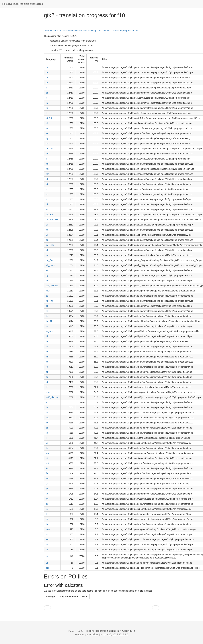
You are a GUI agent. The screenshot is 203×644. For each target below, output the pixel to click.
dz (47, 296)
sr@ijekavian (52, 397)
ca (47, 67)
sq (47, 209)
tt (47, 514)
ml (47, 347)
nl (47, 179)
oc (47, 504)
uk (47, 204)
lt (47, 113)
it (47, 98)
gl (47, 93)
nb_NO (49, 301)
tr (47, 199)
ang (48, 529)
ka (47, 311)
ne (47, 362)
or (47, 428)
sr (47, 326)
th (47, 448)
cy (47, 275)
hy (47, 499)
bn (47, 341)
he (47, 230)
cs (47, 72)
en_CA (49, 260)
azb (48, 568)
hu (47, 164)
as (47, 270)
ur (47, 563)
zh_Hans (50, 265)
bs (47, 407)
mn (48, 413)
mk (48, 169)
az (47, 402)
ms (48, 418)
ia (47, 550)
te (47, 316)
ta (47, 377)
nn (47, 357)
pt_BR (49, 118)
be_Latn (50, 245)
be (47, 423)
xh (47, 367)
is (47, 509)
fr (47, 88)
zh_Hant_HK (52, 220)
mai (48, 291)
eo (47, 479)
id (47, 336)
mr (47, 174)
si (47, 458)
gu (47, 240)
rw (47, 544)
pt (47, 184)
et (47, 382)
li (47, 438)
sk (47, 225)
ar (47, 133)
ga (47, 484)
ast (48, 463)
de (47, 78)
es (47, 83)
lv (47, 387)
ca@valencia (52, 286)
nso (48, 392)
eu (47, 154)
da (47, 144)
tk (47, 534)
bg (47, 138)
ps (47, 489)
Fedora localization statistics (23, 4)
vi (47, 235)
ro (47, 189)
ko (47, 108)
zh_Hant (50, 215)
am (48, 539)
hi (47, 281)
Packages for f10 (97, 31)
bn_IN (49, 321)
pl (47, 250)
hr (47, 352)
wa (47, 453)
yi (47, 443)
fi (47, 159)
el (47, 306)
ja (47, 103)
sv (47, 128)
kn (47, 433)
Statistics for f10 (80, 31)
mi (47, 519)
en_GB (49, 149)
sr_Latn (50, 331)
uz (47, 556)
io (47, 494)
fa (47, 473)
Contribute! (129, 631)
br (47, 524)
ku (47, 468)
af (47, 372)
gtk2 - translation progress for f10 (122, 31)
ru (47, 194)
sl (47, 123)
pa (47, 255)
